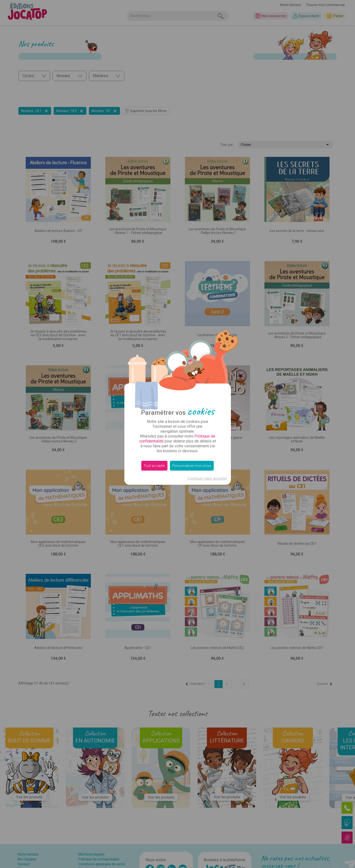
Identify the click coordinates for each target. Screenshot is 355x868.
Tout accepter (154, 466)
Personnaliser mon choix (192, 466)
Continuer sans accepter (207, 478)
